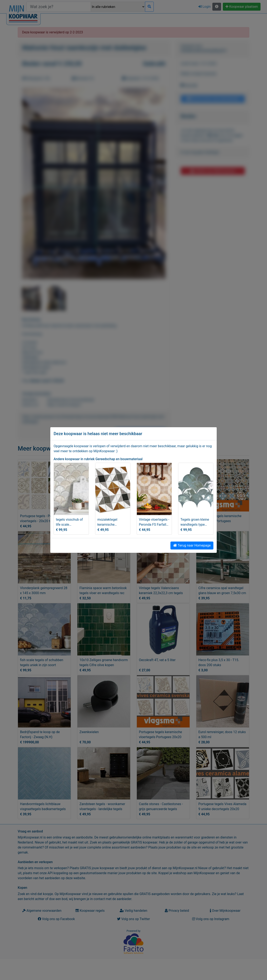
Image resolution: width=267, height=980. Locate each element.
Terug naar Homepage (192, 545)
